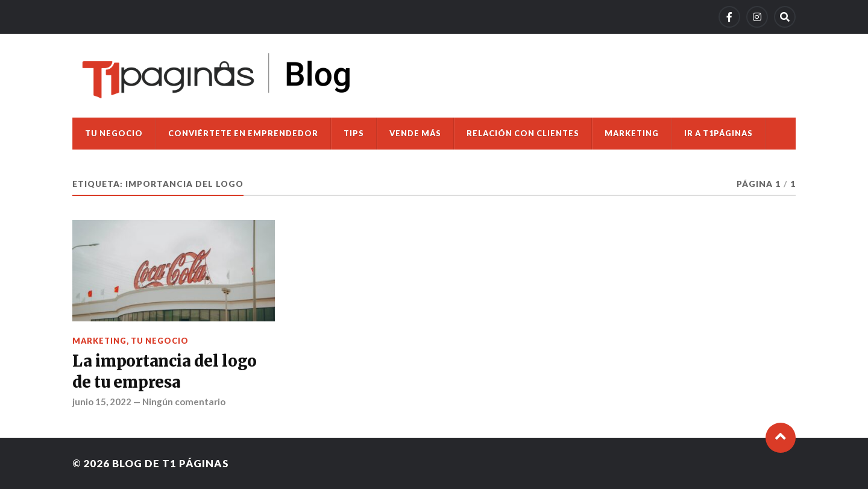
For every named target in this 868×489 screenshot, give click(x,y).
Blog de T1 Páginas (171, 463)
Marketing (632, 133)
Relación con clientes (523, 133)
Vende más (415, 133)
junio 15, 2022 (102, 402)
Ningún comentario (184, 402)
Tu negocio (114, 133)
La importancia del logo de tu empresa (165, 371)
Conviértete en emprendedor (243, 133)
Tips (354, 133)
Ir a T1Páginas (719, 133)
